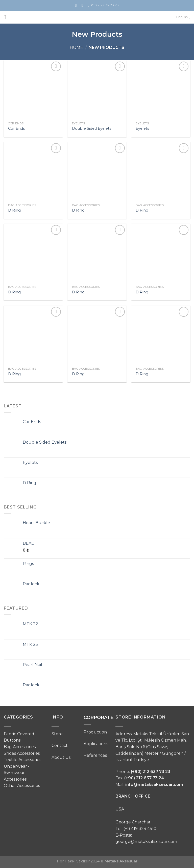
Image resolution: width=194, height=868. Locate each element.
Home (76, 48)
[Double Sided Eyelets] (97, 90)
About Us (61, 757)
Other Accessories (22, 786)
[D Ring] (33, 171)
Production (95, 732)
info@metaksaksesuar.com (154, 785)
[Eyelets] (161, 90)
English (183, 17)
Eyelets (142, 128)
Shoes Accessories (22, 753)
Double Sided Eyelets (92, 128)
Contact (60, 746)
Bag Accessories (20, 747)
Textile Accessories (22, 760)
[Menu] (7, 17)
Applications (96, 744)
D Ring (14, 210)
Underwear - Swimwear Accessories (17, 773)
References (95, 755)
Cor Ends (16, 128)
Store (57, 734)
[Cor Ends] (33, 90)
